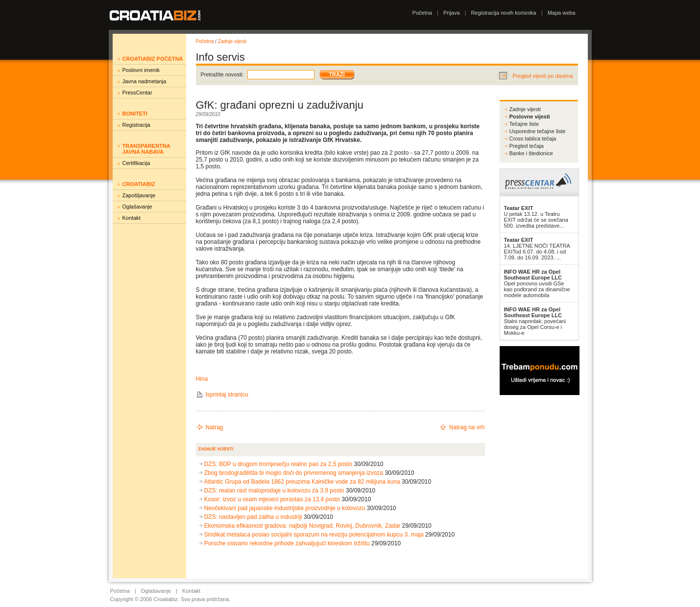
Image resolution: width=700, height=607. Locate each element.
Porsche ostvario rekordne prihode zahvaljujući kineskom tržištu (287, 543)
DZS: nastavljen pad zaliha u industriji (253, 517)
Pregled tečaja (527, 146)
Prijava (452, 13)
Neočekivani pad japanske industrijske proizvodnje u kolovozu (285, 508)
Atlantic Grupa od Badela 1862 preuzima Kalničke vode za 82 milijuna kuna (302, 482)
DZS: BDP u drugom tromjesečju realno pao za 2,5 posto (278, 464)
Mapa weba (562, 13)
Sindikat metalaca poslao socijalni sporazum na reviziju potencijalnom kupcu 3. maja (314, 535)
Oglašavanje (137, 207)
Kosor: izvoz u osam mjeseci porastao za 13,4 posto (272, 499)
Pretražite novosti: (222, 74)
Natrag (215, 427)
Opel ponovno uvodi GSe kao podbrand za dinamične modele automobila (537, 283)
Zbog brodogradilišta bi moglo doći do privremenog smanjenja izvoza (294, 473)
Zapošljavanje (139, 195)
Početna (422, 13)
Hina (202, 379)
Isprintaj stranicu (227, 395)
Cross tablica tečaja (533, 139)
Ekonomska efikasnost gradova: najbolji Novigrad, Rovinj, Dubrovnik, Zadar (302, 526)
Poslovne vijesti (530, 117)
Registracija (136, 125)
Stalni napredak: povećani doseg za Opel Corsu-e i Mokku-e (535, 321)
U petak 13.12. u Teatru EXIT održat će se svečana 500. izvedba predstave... (536, 217)
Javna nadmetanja (145, 81)
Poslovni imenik (141, 70)
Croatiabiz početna (153, 59)
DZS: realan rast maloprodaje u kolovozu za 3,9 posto (274, 490)
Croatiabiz (139, 184)
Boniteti (135, 114)
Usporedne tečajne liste (538, 131)
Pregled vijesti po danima (543, 76)
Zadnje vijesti (232, 41)
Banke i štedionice (531, 153)
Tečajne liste (524, 124)
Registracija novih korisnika (503, 13)
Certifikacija (136, 163)
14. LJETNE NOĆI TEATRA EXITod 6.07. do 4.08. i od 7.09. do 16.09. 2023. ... (537, 249)
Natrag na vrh (467, 427)
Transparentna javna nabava (146, 149)
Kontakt (132, 218)
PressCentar (137, 93)
